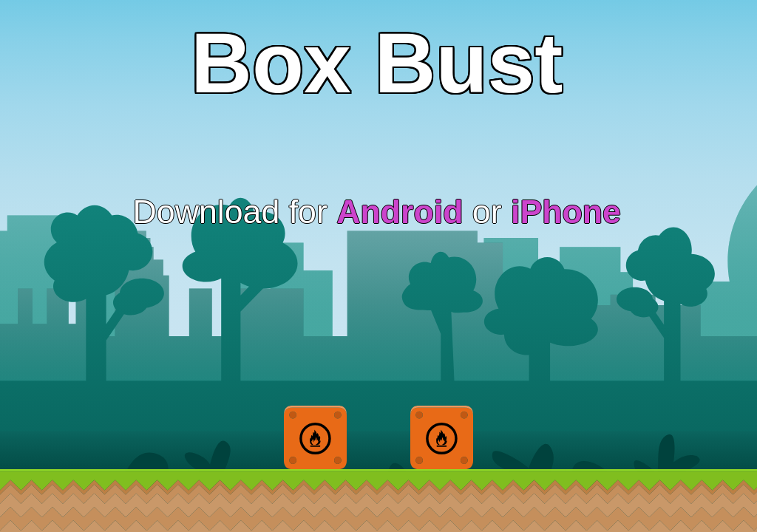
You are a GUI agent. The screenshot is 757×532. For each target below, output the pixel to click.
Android (400, 212)
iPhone (566, 212)
